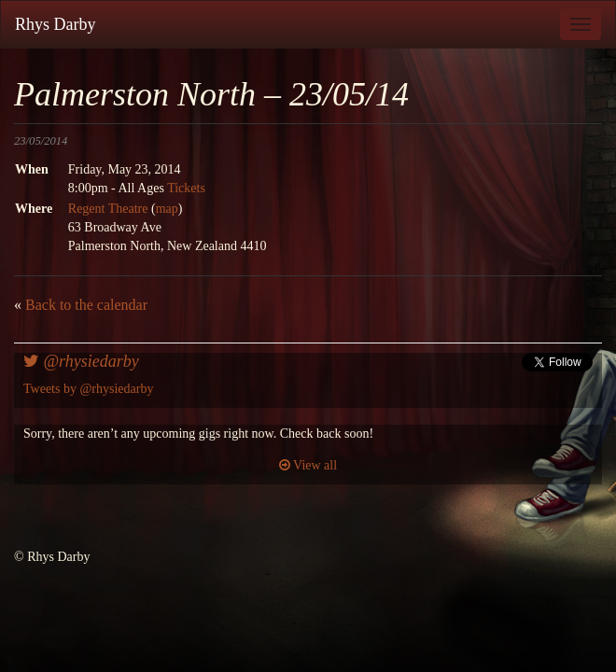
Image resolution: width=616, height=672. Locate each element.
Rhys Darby (56, 24)
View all (308, 465)
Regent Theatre (108, 209)
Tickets (186, 188)
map (167, 209)
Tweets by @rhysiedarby (88, 389)
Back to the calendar (86, 305)
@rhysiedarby (81, 361)
